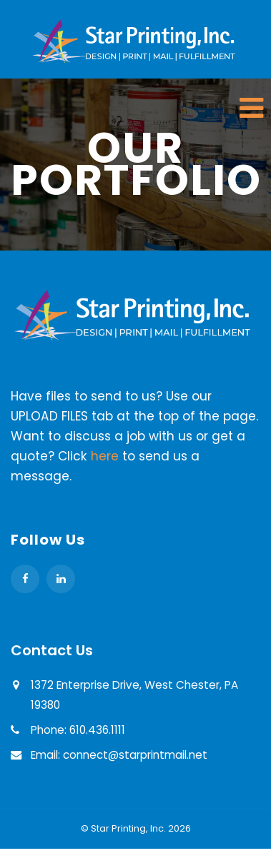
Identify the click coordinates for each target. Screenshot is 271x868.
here (105, 456)
